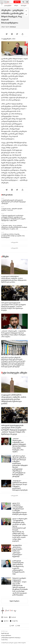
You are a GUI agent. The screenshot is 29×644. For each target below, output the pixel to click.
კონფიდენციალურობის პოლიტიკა (11, 638)
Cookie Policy (4, 640)
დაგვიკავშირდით (6, 635)
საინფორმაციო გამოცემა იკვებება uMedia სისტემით (13, 643)
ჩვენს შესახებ (5, 633)
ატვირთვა (17, 2)
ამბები (16, 5)
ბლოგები (24, 5)
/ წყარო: (11, 27)
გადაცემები (8, 5)
